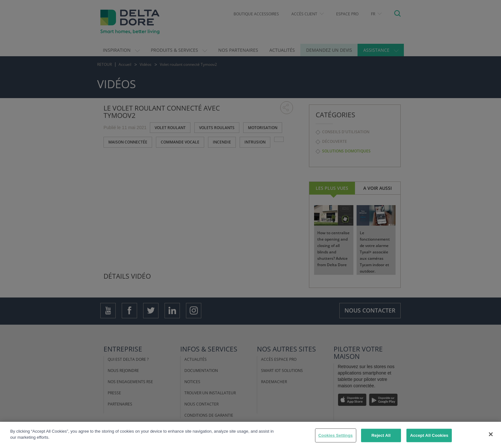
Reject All (381, 435)
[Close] (491, 434)
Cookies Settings (335, 435)
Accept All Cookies (429, 435)
